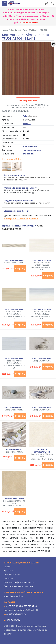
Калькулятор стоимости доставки (21, 218)
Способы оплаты (12, 574)
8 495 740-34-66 (14, 606)
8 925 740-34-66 (29, 606)
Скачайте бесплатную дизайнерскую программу (27, 202)
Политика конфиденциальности (19, 582)
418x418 (27, 124)
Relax (25, 116)
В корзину (20, 269)
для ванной (29, 154)
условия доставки (29, 22)
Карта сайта (12, 620)
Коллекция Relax (12, 159)
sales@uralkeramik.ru (16, 614)
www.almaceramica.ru (14, 596)
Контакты (8, 578)
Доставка (8, 571)
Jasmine (33, 116)
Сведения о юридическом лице (19, 586)
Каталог (8, 567)
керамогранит (30, 146)
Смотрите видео (28, 101)
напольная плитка (32, 150)
